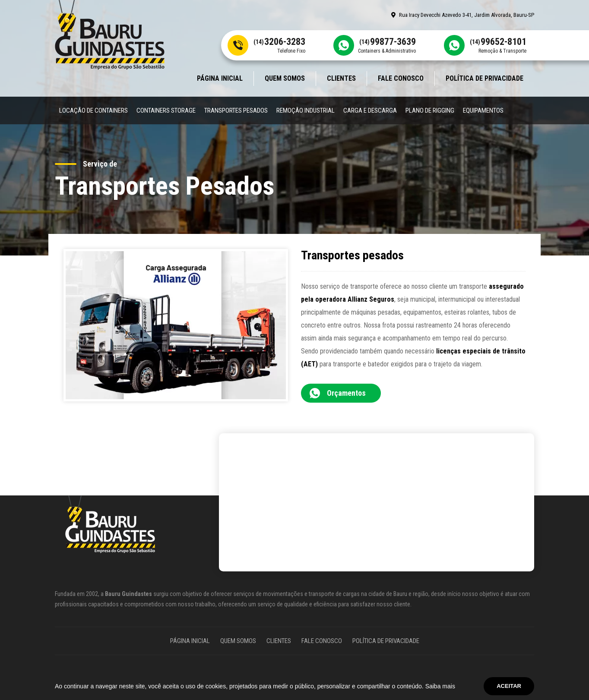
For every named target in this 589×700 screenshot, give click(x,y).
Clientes (341, 78)
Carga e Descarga (370, 110)
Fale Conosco (401, 78)
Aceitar (509, 686)
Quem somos (285, 78)
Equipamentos (483, 110)
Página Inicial (220, 78)
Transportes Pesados (236, 110)
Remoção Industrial (306, 110)
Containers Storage (166, 110)
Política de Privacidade (484, 78)
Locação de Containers (93, 110)
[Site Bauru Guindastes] (110, 34)
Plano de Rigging (430, 110)
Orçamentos (346, 393)
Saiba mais (440, 686)
